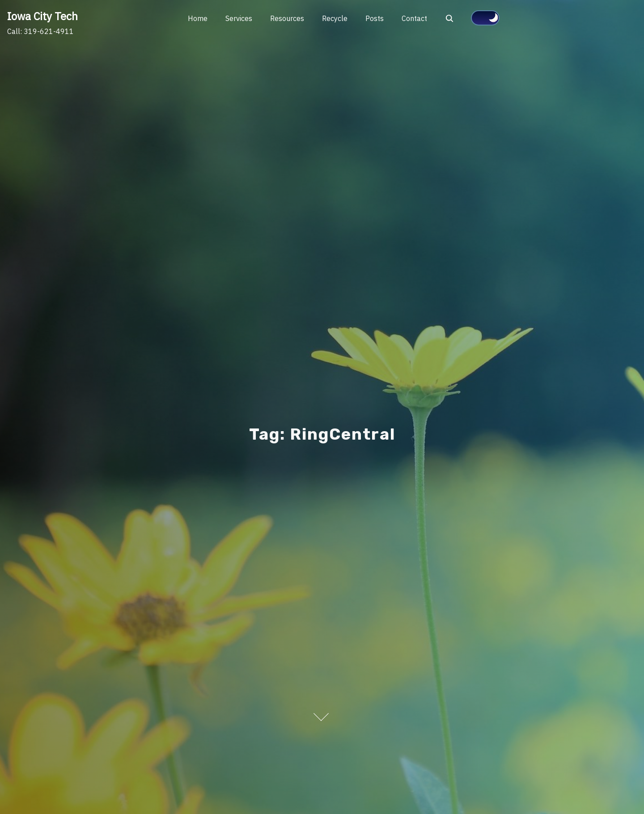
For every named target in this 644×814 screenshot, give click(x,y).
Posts (375, 18)
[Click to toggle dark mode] (485, 18)
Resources (287, 18)
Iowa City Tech (42, 16)
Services (239, 18)
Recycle (335, 18)
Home (198, 18)
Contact (414, 18)
